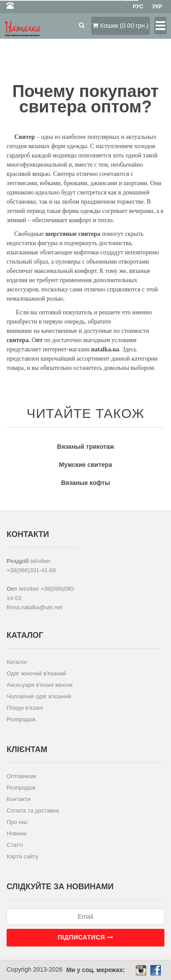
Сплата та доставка (33, 810)
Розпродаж (21, 719)
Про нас (17, 822)
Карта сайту (22, 856)
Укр (157, 7)
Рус (138, 7)
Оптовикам (21, 776)
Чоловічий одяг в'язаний (39, 696)
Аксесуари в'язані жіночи (39, 685)
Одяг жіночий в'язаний (36, 673)
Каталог (17, 662)
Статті (15, 845)
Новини (17, 833)
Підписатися (85, 937)
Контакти (19, 799)
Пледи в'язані (25, 708)
